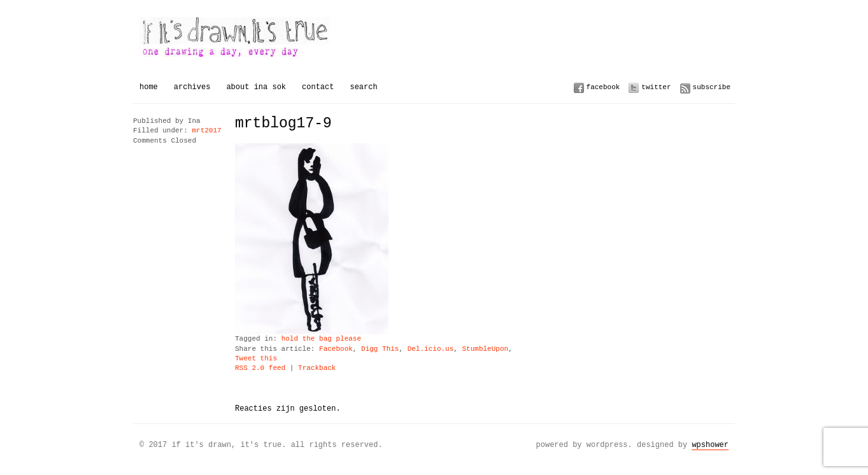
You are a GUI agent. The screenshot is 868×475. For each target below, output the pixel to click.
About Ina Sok (256, 87)
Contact (318, 87)
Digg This (380, 349)
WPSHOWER (710, 445)
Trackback (317, 368)
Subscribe (712, 87)
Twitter (656, 87)
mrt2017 (206, 131)
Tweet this (256, 359)
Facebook (603, 87)
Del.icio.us (431, 349)
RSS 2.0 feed (260, 368)
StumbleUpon (485, 349)
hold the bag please (321, 339)
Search (363, 87)
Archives (192, 87)
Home (149, 87)
